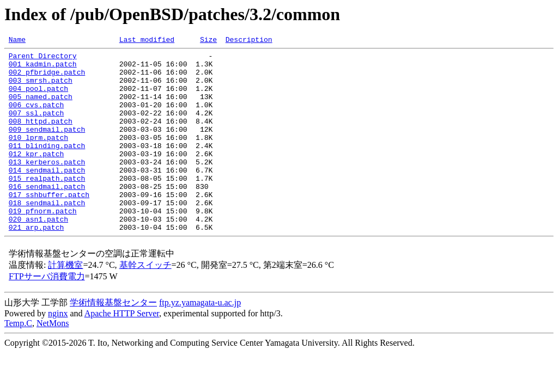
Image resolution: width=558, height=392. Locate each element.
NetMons (53, 361)
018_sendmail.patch (47, 235)
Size (208, 41)
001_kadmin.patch (43, 69)
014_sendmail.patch (47, 196)
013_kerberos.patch (47, 186)
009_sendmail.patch (47, 147)
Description (249, 41)
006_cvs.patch (36, 118)
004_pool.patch (38, 98)
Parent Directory (43, 59)
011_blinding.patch (47, 167)
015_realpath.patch (47, 206)
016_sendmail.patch (47, 216)
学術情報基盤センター (113, 340)
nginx (58, 351)
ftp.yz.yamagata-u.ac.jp (200, 340)
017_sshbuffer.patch (49, 225)
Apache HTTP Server (122, 351)
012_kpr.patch (36, 176)
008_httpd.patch (41, 137)
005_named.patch (41, 108)
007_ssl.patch (36, 127)
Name (17, 41)
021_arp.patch (36, 265)
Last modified (147, 41)
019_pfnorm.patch (43, 245)
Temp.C (18, 361)
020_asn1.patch (38, 255)
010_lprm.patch (38, 157)
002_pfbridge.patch (47, 78)
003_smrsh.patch (41, 88)
